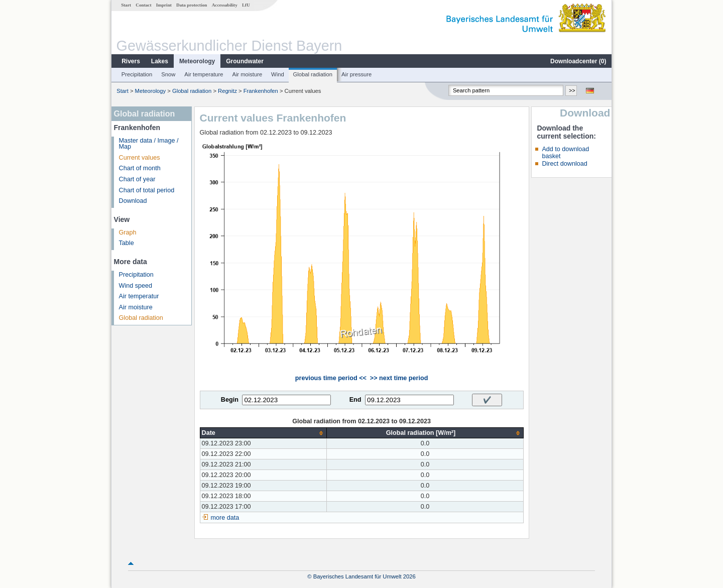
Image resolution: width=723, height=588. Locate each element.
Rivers (131, 61)
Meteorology (197, 61)
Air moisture (247, 74)
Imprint (164, 5)
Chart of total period (147, 190)
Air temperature (204, 74)
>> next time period (399, 378)
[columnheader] (263, 433)
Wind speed (136, 286)
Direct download (564, 164)
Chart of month (140, 168)
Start (126, 5)
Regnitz (227, 91)
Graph (128, 232)
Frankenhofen (261, 91)
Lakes (160, 61)
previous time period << (331, 378)
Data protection (192, 5)
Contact (143, 5)
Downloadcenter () (578, 61)
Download (133, 201)
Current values (140, 158)
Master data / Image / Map (149, 144)
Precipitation (137, 74)
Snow (168, 74)
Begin (230, 400)
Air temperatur (139, 296)
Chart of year (137, 179)
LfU (246, 5)
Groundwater (245, 61)
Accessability (225, 5)
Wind (278, 74)
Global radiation (313, 74)
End (355, 400)
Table (127, 243)
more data (225, 518)
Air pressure (356, 74)
